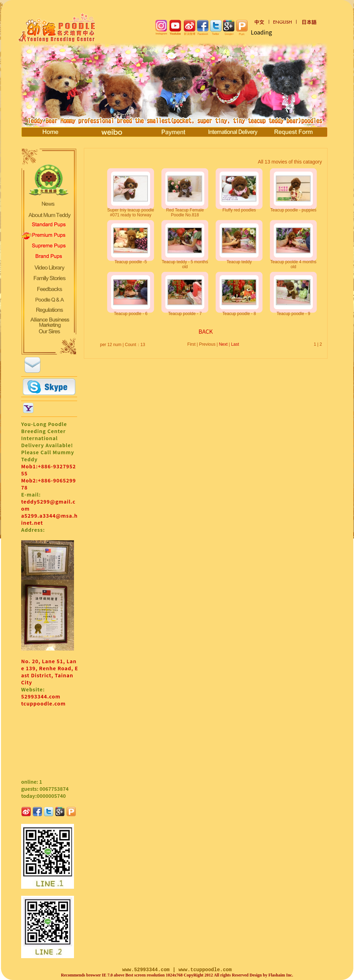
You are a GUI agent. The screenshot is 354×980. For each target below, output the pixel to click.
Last (235, 344)
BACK (206, 331)
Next (223, 344)
